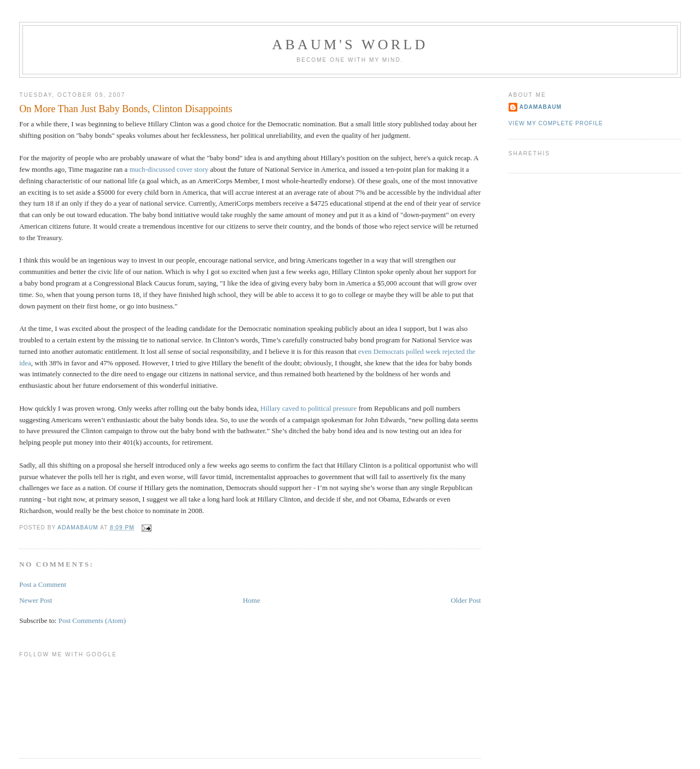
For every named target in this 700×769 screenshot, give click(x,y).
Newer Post (36, 600)
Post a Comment (43, 584)
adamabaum (541, 107)
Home (252, 600)
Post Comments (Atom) (92, 621)
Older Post (466, 600)
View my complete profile (556, 123)
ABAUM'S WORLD (350, 45)
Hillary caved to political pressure (308, 408)
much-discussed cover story (169, 169)
